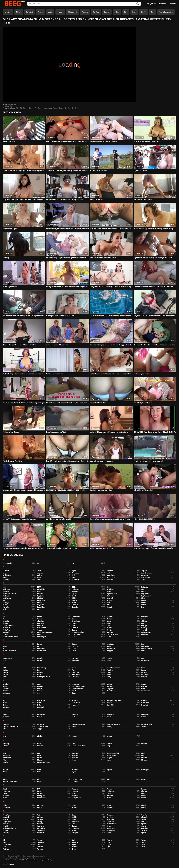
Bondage (6, 603)
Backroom (6, 589)
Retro (74, 805)
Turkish (40, 849)
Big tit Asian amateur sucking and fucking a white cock (153, 258)
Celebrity (6, 621)
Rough (40, 808)
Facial (74, 668)
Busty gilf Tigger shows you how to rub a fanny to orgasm (23, 374)
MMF (39, 753)
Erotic (5, 660)
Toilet (143, 845)
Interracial (145, 715)
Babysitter (145, 587)
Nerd (39, 770)
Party (39, 791)
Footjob (109, 675)
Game (39, 684)
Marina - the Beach (9, 141)
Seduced (6, 817)
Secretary (145, 815)
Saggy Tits (15, 108)
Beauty (144, 592)
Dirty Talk (75, 646)
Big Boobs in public (140, 171)
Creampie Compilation (45, 632)
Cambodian (76, 617)
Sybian (117, 12)
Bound (5, 605)
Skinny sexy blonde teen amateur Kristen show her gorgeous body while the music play (68, 287)
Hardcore (145, 701)
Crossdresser (146, 632)
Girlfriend (41, 686)
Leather (144, 744)
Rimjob (144, 805)
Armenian (145, 575)
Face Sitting (41, 668)
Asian (39, 577)
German (60, 12)
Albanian (110, 571)
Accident (6, 571)
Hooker (5, 705)
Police (74, 793)
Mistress (40, 760)
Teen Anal (41, 842)
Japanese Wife (42, 727)
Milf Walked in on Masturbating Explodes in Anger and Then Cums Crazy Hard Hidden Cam (24, 316)
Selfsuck (40, 817)
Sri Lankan (41, 828)
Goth (143, 689)
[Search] (138, 4)
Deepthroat (111, 644)
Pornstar (6, 796)
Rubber (75, 808)
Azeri (143, 580)
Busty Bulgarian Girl (10, 287)
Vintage (40, 12)
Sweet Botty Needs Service (143, 403)
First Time (76, 672)
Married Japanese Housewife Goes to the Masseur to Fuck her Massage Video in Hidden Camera (68, 403)
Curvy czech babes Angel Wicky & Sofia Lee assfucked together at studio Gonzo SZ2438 (111, 287)
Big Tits (68, 108)
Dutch (144, 651)
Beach (109, 592)
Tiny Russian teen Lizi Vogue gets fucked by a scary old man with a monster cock (24, 171)
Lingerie (110, 746)
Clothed (40, 626)
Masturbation (111, 756)
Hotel (39, 705)
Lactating (6, 744)
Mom (74, 760)
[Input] (84, 4)
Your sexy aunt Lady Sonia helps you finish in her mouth (153, 287)
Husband (40, 707)
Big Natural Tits (147, 596)
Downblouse (42, 651)
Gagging (6, 684)
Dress (74, 651)
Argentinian (111, 575)
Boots (74, 603)
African (40, 571)
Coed (109, 626)
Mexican (75, 758)
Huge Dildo (111, 705)
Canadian (145, 617)
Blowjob (110, 600)
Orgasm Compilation (10, 782)
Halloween (41, 701)
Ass (73, 577)
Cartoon (40, 619)
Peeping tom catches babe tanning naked (148, 461)
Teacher (110, 840)
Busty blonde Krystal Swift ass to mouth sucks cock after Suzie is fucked (155, 548)
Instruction (111, 715)
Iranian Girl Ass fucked (98, 403)
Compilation (42, 628)
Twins (74, 849)
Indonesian (41, 715)
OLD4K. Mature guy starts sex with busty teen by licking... (154, 229)
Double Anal (111, 649)
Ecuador (40, 658)
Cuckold (5, 634)
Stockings (24, 108)
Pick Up (144, 791)
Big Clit (143, 12)
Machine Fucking (113, 753)
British (144, 605)
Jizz (4, 729)
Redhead (40, 805)
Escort (40, 660)
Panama (110, 789)
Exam (109, 660)
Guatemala (6, 693)
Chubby (5, 623)
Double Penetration (9, 651)
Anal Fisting (7, 575)
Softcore (6, 824)
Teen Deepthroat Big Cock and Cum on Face (62, 548)
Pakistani (29, 12)
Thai (108, 842)
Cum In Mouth (77, 634)
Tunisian (6, 849)
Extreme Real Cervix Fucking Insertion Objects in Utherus (110, 519)
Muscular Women (43, 762)
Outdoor (75, 782)
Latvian (109, 744)
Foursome (145, 675)
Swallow (144, 831)
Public (5, 798)
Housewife (76, 705)
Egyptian (75, 658)
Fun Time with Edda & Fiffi (143, 200)
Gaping (109, 684)
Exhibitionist (146, 660)
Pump (109, 798)
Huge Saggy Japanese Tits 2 (56, 432)
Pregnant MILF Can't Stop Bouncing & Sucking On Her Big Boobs (24, 548)
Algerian (144, 571)
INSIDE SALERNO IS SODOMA (144, 519)
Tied (39, 845)
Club (74, 626)
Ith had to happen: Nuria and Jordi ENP (104, 141)
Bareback (6, 592)
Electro (109, 658)
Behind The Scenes (9, 594)
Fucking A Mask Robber (11, 432)
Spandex (144, 824)
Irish (126, 12)
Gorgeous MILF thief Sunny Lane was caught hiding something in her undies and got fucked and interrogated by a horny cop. (24, 490)
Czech (109, 637)
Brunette (6, 607)
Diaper (5, 646)
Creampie (6, 632)
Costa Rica (6, 630)
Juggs (39, 729)
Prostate (110, 796)
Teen (153, 12)
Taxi (73, 840)
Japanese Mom (147, 724)
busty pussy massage (141, 374)
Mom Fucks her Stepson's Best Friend (103, 258)
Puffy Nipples (77, 798)
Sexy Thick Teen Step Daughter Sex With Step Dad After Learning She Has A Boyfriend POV (24, 200)
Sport (109, 826)
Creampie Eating (78, 632)
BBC (4, 587)
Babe (108, 587)
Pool (143, 793)
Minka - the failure (96, 200)
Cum (39, 634)
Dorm (74, 649)
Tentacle (75, 842)
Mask (39, 756)
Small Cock (111, 822)
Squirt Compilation (166, 12)
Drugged (110, 651)
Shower (144, 819)
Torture (75, 847)
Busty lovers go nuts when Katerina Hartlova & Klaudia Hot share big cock (68, 141)
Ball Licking (41, 589)
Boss (108, 603)
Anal (108, 573)
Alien (4, 573)
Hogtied (110, 703)
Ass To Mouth (146, 577)
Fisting (109, 672)
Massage (75, 756)
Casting (75, 619)
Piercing (6, 793)
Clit (143, 623)
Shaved (144, 817)
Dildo (39, 646)
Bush (134, 12)
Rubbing (110, 808)
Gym (39, 693)
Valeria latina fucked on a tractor (101, 461)
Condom (75, 628)
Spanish (5, 826)
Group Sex (110, 691)
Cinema (75, 623)
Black (5, 600)
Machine (75, 753)
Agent (74, 571)
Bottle (144, 603)
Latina (50, 12)
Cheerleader (76, 621)
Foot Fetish (76, 675)
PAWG (5, 789)
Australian (76, 580)
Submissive (111, 831)
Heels (5, 703)
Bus (143, 607)
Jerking (109, 727)
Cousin (109, 630)
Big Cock (110, 596)
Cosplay (107, 12)
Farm (143, 668)
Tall (4, 840)
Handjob (75, 701)
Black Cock (41, 600)
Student (75, 831)
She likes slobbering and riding (101, 490)
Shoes (74, 819)
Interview (6, 717)
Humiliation (145, 705)
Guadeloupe (146, 691)
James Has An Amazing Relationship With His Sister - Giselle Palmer (68, 171)
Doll (4, 649)
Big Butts (41, 596)
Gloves (40, 689)
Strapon (5, 831)
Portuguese (41, 796)
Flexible (5, 675)
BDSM (74, 587)
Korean (109, 736)
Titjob (109, 845)
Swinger (75, 833)
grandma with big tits (10, 229)
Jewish (144, 727)
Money (109, 760)
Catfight (110, 619)
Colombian (6, 628)
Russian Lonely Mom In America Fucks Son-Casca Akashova (68, 229)
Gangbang (76, 684)
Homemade (47, 108)
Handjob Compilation (114, 701)
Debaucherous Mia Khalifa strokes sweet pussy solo (65, 200)
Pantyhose (6, 791)
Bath (39, 592)
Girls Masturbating (79, 686)
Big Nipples (7, 598)
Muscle (5, 762)
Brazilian (75, 605)
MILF (4, 753)
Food (39, 675)
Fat (38, 670)
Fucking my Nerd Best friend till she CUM (61, 316)
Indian (5, 715)
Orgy (39, 782)
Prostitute (145, 796)
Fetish (144, 670)
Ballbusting (76, 589)
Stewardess (111, 828)
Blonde (74, 600)
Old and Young (77, 779)
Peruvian (75, 791)
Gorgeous (110, 689)
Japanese (41, 724)
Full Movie (76, 677)
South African (112, 824)
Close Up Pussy (8, 626)
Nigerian (75, 770)
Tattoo (40, 840)
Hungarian (6, 707)
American (75, 573)
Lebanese (6, 746)
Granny (40, 691)
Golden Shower (77, 689)
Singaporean (7, 822)
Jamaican (6, 724)
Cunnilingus (41, 637)
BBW (39, 587)
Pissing (40, 793)
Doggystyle (145, 646)
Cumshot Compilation (10, 637)
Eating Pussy (7, 658)
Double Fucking (147, 649)
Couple (74, 630)
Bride (109, 605)
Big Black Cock (112, 594)
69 (73, 563)
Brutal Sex (41, 607)
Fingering (41, 672)
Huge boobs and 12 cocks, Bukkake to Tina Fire (19, 345)
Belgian (40, 594)
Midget (109, 758)
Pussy (144, 798)
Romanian (6, 808)
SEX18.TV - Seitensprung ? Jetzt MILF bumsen (19, 519)
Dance (40, 644)
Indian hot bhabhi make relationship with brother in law (109, 432)
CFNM (39, 617)
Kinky (5, 736)
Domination (41, 649)
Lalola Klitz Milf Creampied (143, 490)
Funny (109, 677)
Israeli (109, 717)
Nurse (39, 772)
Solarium (40, 824)
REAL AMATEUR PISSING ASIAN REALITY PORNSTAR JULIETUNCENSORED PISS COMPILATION (111, 229)
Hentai (40, 703)
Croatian (110, 632)
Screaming (111, 815)
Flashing (85, 12)
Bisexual (110, 598)
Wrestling (8, 12)
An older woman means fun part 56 (59, 519)
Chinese (144, 621)
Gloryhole (6, 689)
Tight (74, 845)
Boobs (31, 108)
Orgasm (144, 779)
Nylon (74, 772)
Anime (40, 575)
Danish (74, 644)
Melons (40, 758)
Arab (74, 575)
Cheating (96, 12)
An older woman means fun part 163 (146, 141)
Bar (143, 589)
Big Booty (6, 596)
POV (39, 789)
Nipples (109, 770)
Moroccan (145, 760)
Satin (39, 815)
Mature (19, 12)
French (5, 677)
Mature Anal (7, 758)
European (75, 660)
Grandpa (6, 691)
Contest (109, 628)
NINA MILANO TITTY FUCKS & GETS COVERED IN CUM (66, 490)
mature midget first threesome (57, 345)
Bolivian (144, 600)
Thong (144, 842)
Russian (144, 808)
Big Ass (75, 594)
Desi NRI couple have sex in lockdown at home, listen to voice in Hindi (68, 461)
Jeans (74, 727)
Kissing (40, 736)
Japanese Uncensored (10, 727)
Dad (4, 644)
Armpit (5, 577)
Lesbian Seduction (79, 746)
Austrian (110, 580)
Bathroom (75, 592)
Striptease (41, 831)
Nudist (5, 772)
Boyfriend (41, 605)
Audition (6, 580)
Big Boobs (76, 108)
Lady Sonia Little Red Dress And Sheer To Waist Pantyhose (154, 316)
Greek (74, 691)
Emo (143, 658)
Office (5, 779)
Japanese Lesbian (78, 724)
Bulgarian (110, 607)
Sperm (74, 826)
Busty (61, 108)
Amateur (38, 108)
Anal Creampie (147, 573)
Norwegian (145, 770)
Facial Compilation (113, 668)
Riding (109, 805)
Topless (40, 847)
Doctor (109, 646)
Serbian (75, 817)
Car (4, 619)
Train (143, 847)
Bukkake (75, 607)
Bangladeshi (111, 589)
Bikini (74, 598)
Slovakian (75, 822)
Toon (4, 847)
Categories (151, 4)
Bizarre (144, 598)
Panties (144, 789)
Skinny (40, 822)
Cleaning (6, 258)
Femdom (110, 670)
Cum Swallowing (113, 634)
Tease (144, 840)
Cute (74, 637)
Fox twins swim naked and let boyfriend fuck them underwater (111, 316)
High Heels (76, 703)
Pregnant (75, 796)
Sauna (74, 815)
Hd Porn (11, 864)
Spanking (41, 826)
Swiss (109, 833)
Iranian (40, 717)
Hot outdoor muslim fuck (99, 171)
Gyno (74, 693)
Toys (108, 847)
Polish (109, 793)
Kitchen (75, 736)
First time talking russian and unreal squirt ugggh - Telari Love (111, 345)
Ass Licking (111, 577)
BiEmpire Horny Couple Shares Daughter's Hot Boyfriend (66, 258)
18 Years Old (72, 12)
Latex (39, 744)
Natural (5, 770)
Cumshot (145, 634)
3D (38, 563)
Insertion (75, 715)
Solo (74, 824)
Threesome (7, 845)
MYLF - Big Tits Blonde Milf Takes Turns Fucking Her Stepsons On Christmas (24, 403)
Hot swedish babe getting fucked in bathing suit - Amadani (154, 345)
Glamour (110, 686)
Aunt (39, 580)
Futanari (144, 677)
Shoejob (40, 819)
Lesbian (40, 746)
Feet (74, 670)
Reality (5, 805)
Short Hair (110, 819)
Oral (108, 779)
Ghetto (5, 686)
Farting (5, 670)
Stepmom (75, 828)
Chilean (109, 621)
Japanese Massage (114, 724)
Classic (109, 623)
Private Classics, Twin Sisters (13, 461)
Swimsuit (41, 833)
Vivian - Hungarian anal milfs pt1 (101, 548)
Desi (143, 644)
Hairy (5, 701)
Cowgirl (144, 630)
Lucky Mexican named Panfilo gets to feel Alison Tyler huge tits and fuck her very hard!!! (111, 374)
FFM (4, 668)
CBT (4, 617)
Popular (163, 4)
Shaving (5, 819)
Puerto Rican (42, 798)
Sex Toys (110, 817)
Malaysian (6, 756)
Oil (38, 779)
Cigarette (41, 623)
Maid (143, 753)
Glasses (144, 686)
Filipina (5, 672)
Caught (144, 619)
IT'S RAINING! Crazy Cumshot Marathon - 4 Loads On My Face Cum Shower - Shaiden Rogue (155, 432)
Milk (4, 760)
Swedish (6, 833)
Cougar (40, 630)
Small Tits (145, 822)
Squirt (144, 826)
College (144, 626)
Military (144, 758)
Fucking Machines (44, 677)
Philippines (111, 791)
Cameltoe (110, 617)
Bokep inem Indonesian (55, 374)
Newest (173, 4)
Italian (144, 717)
